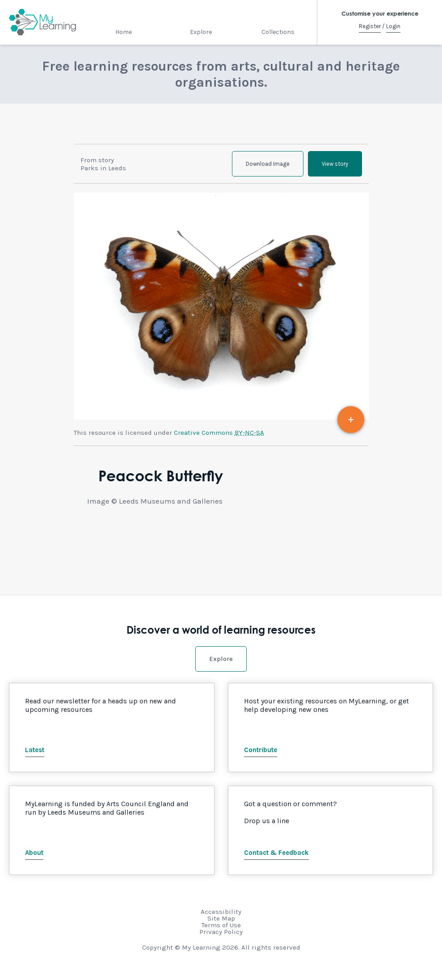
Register (370, 26)
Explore (201, 32)
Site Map (221, 918)
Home (124, 32)
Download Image (268, 164)
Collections (278, 32)
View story (335, 164)
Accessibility (221, 912)
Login (393, 26)
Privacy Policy (221, 932)
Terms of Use (221, 925)
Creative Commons (219, 433)
